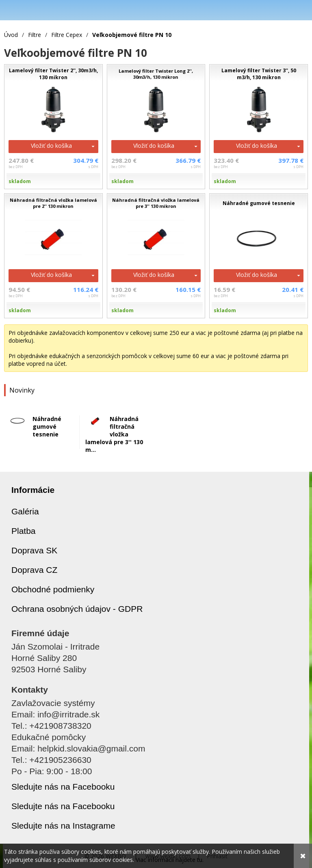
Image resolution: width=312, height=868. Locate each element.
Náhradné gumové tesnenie (47, 426)
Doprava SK (34, 550)
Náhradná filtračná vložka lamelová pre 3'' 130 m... (114, 434)
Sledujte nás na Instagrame (63, 826)
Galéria (25, 511)
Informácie (33, 490)
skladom (20, 181)
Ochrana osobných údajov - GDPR (77, 609)
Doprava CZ (34, 570)
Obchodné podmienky (53, 589)
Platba (24, 531)
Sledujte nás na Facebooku (63, 787)
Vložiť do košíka (51, 146)
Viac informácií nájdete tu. (170, 860)
